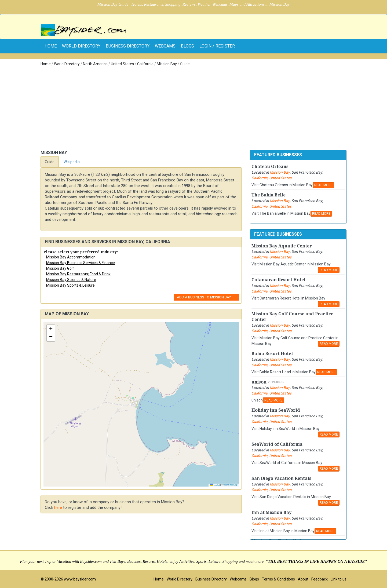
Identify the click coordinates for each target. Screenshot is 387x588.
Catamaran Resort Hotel (278, 280)
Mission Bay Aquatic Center (282, 246)
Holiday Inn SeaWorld (276, 410)
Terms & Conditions (278, 579)
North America (95, 64)
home (51, 46)
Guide (50, 162)
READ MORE (323, 185)
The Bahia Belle (269, 195)
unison (259, 382)
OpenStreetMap (230, 485)
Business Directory (128, 46)
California (145, 64)
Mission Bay (167, 64)
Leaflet (215, 485)
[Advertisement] (193, 109)
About (303, 579)
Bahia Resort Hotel (272, 354)
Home (46, 64)
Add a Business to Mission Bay (204, 297)
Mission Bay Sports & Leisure (70, 285)
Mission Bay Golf (60, 268)
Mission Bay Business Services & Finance (81, 263)
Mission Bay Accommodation (71, 257)
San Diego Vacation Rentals (281, 478)
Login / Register (217, 46)
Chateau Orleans (270, 167)
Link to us (339, 579)
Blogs (187, 46)
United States (122, 64)
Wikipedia (72, 162)
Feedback (320, 579)
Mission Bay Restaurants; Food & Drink (78, 274)
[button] (51, 329)
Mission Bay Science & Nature (71, 280)
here (58, 507)
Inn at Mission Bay (271, 512)
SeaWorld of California (277, 444)
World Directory (81, 46)
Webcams (165, 46)
